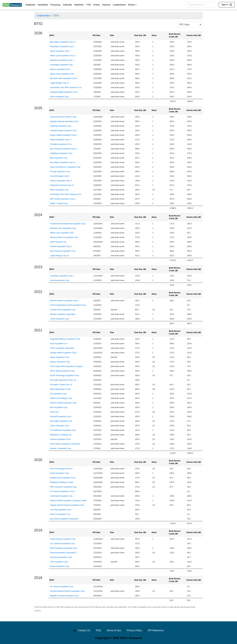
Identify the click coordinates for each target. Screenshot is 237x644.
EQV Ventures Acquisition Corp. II (64, 149)
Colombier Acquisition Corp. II (62, 276)
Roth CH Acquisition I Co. (60, 514)
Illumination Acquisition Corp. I (62, 46)
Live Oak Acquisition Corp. (61, 510)
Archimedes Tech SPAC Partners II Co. (66, 194)
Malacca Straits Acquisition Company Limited (68, 501)
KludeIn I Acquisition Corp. (61, 448)
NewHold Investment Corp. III (62, 185)
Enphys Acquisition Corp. (60, 362)
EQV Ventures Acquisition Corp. (63, 251)
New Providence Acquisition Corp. (64, 548)
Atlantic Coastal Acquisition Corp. (63, 403)
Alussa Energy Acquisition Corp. (63, 539)
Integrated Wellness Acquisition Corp (65, 339)
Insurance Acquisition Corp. (61, 557)
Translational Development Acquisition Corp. (68, 224)
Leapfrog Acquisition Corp (60, 126)
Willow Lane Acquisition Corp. (62, 233)
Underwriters (44, 16)
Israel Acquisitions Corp (60, 280)
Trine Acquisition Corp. (59, 562)
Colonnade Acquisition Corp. (61, 496)
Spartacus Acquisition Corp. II (62, 60)
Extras (131, 5)
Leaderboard (119, 5)
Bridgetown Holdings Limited (62, 482)
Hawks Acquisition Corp (60, 357)
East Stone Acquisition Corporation (64, 519)
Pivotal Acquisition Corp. (60, 566)
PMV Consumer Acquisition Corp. (64, 487)
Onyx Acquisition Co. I (59, 344)
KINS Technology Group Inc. (61, 469)
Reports (106, 5)
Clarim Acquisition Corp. (60, 426)
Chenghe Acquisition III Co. (61, 144)
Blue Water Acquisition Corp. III (63, 162)
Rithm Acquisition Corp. (60, 190)
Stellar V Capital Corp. (59, 203)
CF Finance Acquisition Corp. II (63, 491)
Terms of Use (114, 630)
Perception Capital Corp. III (61, 385)
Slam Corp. (55, 412)
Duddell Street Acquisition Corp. (63, 478)
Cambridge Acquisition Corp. (62, 65)
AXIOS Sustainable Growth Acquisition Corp (68, 305)
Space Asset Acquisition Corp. (62, 74)
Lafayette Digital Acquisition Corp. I (64, 92)
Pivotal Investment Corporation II (63, 553)
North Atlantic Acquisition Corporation (65, 444)
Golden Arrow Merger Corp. (61, 398)
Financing (55, 5)
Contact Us (84, 630)
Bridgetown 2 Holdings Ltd (61, 435)
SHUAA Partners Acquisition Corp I (64, 301)
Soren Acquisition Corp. (60, 97)
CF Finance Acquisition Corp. (62, 587)
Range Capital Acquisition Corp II (63, 135)
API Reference (156, 630)
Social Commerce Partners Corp (63, 117)
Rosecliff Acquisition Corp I (61, 417)
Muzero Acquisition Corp (60, 69)
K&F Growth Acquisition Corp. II (63, 199)
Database (30, 5)
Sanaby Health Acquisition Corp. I (64, 353)
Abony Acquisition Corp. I (60, 51)
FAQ (98, 630)
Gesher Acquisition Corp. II (61, 181)
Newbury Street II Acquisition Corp (64, 237)
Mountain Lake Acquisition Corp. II (64, 78)
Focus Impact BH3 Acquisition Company (66, 366)
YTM (88, 5)
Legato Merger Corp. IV (60, 83)
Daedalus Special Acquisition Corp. (64, 121)
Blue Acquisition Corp (59, 158)
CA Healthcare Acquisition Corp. (63, 430)
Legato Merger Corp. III (59, 256)
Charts (97, 5)
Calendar (67, 5)
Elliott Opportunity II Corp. (60, 389)
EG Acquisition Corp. (58, 394)
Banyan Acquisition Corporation (63, 314)
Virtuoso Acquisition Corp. (60, 439)
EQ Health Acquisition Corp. (61, 421)
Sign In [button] (227, 5)
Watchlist (79, 5)
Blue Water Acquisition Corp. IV (63, 42)
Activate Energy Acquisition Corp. (63, 131)
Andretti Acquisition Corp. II (61, 246)
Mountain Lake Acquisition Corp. (63, 228)
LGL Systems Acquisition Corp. (63, 544)
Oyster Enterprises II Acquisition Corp (65, 167)
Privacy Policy (134, 630)
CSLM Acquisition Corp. (60, 319)
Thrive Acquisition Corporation (62, 348)
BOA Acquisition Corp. (59, 407)
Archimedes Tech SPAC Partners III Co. (66, 88)
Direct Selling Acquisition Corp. (62, 371)
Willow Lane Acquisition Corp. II (63, 56)
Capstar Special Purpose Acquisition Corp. (67, 505)
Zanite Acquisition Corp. (60, 473)
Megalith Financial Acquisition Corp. (64, 596)
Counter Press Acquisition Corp (63, 310)
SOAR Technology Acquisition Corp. (65, 375)
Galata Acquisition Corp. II (61, 140)
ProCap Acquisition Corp (60, 172)
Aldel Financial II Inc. (58, 242)
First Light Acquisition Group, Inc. (63, 380)
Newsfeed (43, 5)
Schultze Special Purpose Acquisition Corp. (67, 591)
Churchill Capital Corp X (60, 176)
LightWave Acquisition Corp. (61, 153)
